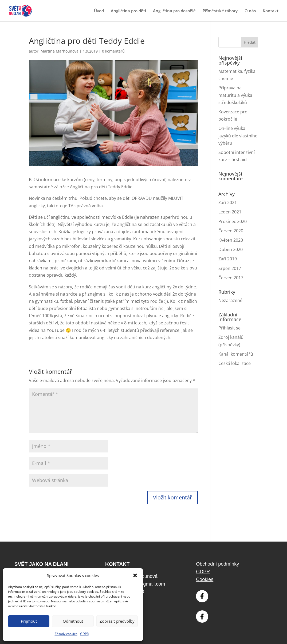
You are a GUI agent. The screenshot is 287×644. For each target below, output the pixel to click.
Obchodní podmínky (217, 564)
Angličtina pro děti (128, 11)
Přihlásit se (229, 328)
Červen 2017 (231, 278)
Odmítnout (73, 621)
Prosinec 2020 (233, 221)
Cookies (205, 579)
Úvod (99, 11)
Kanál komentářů (236, 354)
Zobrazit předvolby (117, 621)
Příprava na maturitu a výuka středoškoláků (235, 95)
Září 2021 (228, 202)
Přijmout (29, 621)
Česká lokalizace (235, 363)
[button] (135, 575)
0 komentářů (113, 51)
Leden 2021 (230, 212)
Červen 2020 (231, 231)
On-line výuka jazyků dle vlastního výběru (238, 136)
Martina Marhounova (60, 51)
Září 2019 (228, 259)
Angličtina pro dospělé (174, 11)
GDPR (84, 634)
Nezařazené (230, 300)
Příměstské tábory (220, 11)
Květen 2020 (231, 240)
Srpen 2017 (230, 268)
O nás (250, 11)
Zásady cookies (66, 634)
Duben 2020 (231, 249)
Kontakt (271, 11)
